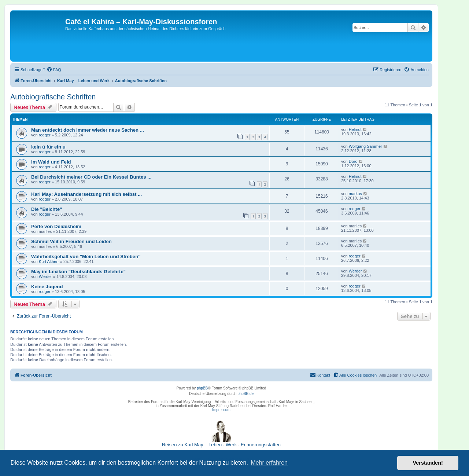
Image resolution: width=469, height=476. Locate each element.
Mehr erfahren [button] (269, 463)
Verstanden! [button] (428, 463)
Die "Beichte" (47, 209)
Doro (353, 161)
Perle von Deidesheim (56, 226)
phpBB (202, 388)
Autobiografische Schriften (53, 97)
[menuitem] (54, 70)
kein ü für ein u (48, 147)
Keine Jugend (47, 287)
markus (355, 194)
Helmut (355, 129)
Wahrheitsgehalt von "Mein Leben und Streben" (86, 257)
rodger (45, 135)
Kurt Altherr (49, 261)
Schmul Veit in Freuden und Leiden (71, 241)
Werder (45, 277)
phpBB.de (245, 394)
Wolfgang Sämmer (365, 146)
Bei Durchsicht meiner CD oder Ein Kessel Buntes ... (91, 177)
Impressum (221, 410)
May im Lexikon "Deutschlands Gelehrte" (78, 272)
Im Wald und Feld (51, 162)
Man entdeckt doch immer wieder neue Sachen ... (88, 130)
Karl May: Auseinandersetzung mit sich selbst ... (86, 194)
